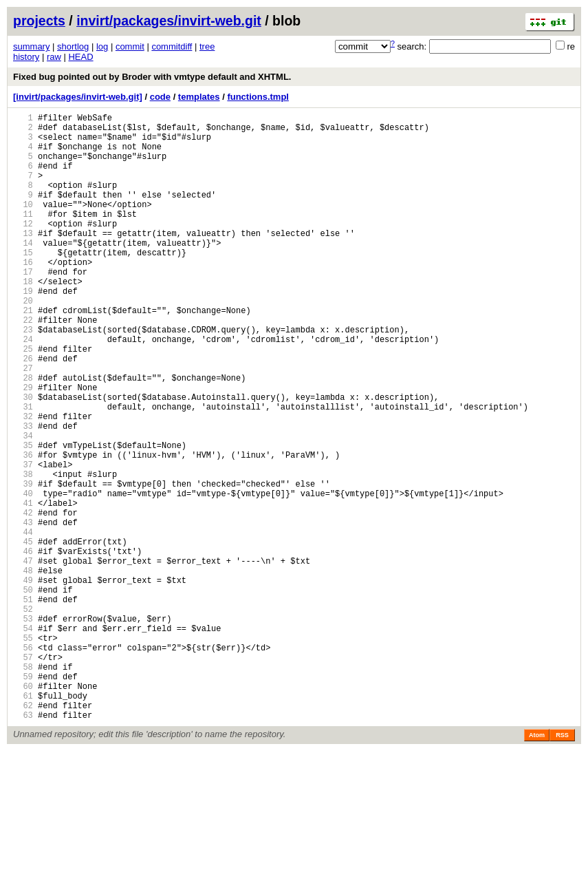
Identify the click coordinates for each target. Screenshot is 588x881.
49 (23, 681)
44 (23, 623)
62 (23, 833)
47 (23, 658)
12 (23, 248)
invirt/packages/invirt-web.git (169, 21)
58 (23, 786)
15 (23, 283)
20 (23, 342)
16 (23, 295)
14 (23, 272)
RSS (562, 865)
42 (23, 599)
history (26, 57)
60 (23, 810)
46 (23, 646)
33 (23, 494)
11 (23, 236)
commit (130, 46)
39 (23, 564)
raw (54, 57)
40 (23, 576)
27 (23, 424)
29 (23, 447)
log (102, 46)
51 (23, 704)
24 (23, 389)
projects (39, 21)
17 (23, 307)
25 (23, 400)
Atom (537, 865)
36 (23, 529)
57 (23, 775)
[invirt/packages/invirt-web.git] (78, 97)
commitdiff (172, 46)
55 (23, 751)
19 (23, 330)
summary (31, 46)
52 (23, 716)
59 (23, 798)
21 (23, 353)
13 (23, 260)
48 (23, 669)
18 (23, 318)
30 (23, 459)
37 (23, 541)
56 (23, 763)
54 (23, 740)
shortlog (73, 46)
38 (23, 552)
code (160, 97)
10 (23, 225)
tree (207, 46)
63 (23, 845)
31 (23, 470)
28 (23, 435)
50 (23, 693)
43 (23, 611)
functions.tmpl (258, 97)
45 (23, 634)
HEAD (80, 57)
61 (23, 821)
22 (23, 365)
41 (23, 587)
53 (23, 728)
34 (23, 506)
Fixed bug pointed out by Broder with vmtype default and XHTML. (152, 77)
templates (199, 97)
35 (23, 517)
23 (23, 377)
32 (23, 482)
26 (23, 412)
